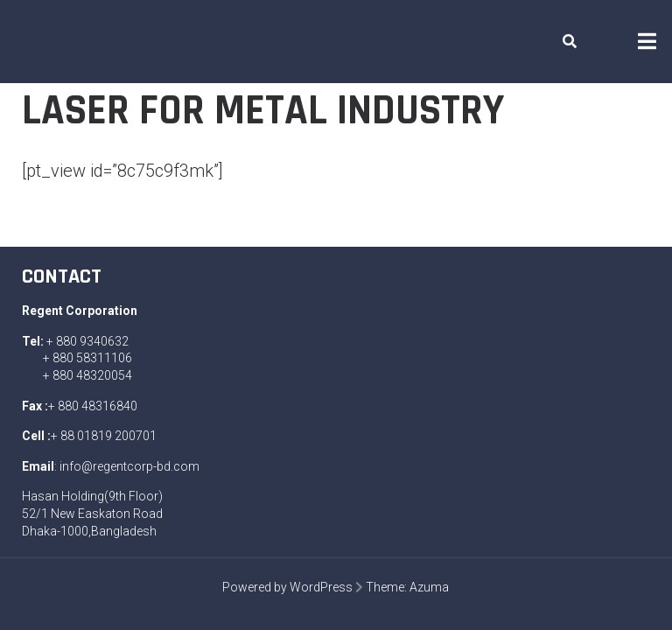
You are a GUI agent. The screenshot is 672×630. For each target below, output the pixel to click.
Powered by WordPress (287, 587)
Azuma (429, 587)
